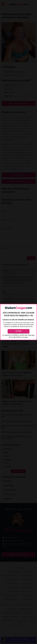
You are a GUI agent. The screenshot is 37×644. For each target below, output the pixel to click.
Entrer (18, 331)
